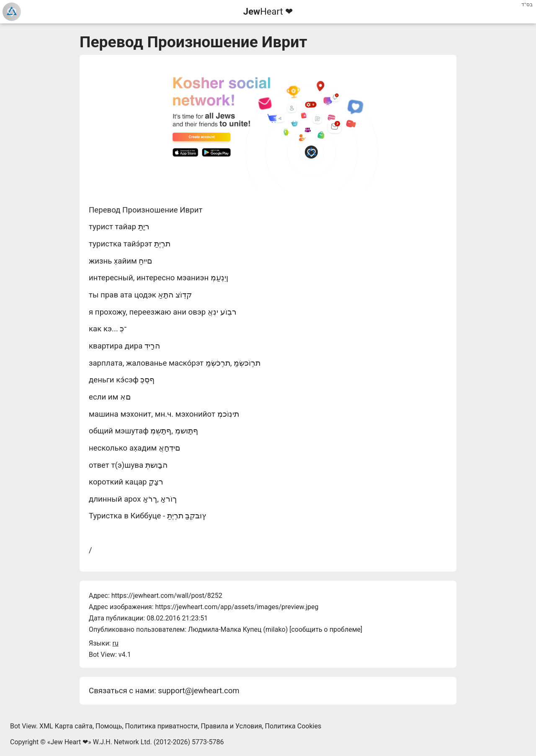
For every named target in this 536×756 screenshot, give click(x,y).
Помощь (109, 726)
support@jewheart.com (198, 691)
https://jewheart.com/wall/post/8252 (167, 596)
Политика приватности (162, 726)
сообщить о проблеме (326, 629)
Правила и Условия (231, 726)
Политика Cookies (293, 726)
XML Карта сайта (66, 726)
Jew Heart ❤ (69, 742)
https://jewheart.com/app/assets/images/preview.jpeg (237, 607)
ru (115, 643)
